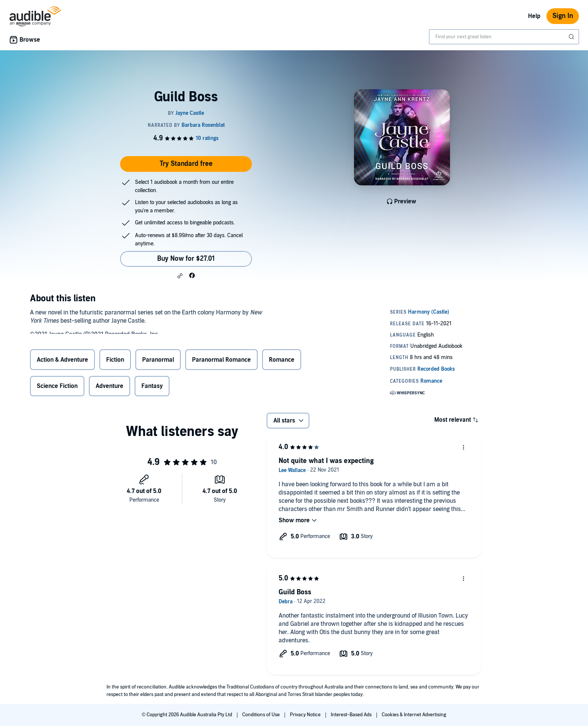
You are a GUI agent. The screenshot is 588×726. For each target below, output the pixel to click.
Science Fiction (57, 387)
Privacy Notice (306, 715)
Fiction (115, 361)
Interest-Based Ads (352, 715)
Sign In (563, 16)
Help (534, 16)
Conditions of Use (262, 715)
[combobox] (504, 37)
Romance (282, 361)
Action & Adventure (62, 361)
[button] (180, 276)
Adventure (109, 387)
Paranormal (158, 361)
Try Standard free (186, 164)
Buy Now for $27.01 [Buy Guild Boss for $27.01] (186, 259)
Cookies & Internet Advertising (414, 715)
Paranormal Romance (221, 361)
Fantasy (152, 387)
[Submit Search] (572, 37)
